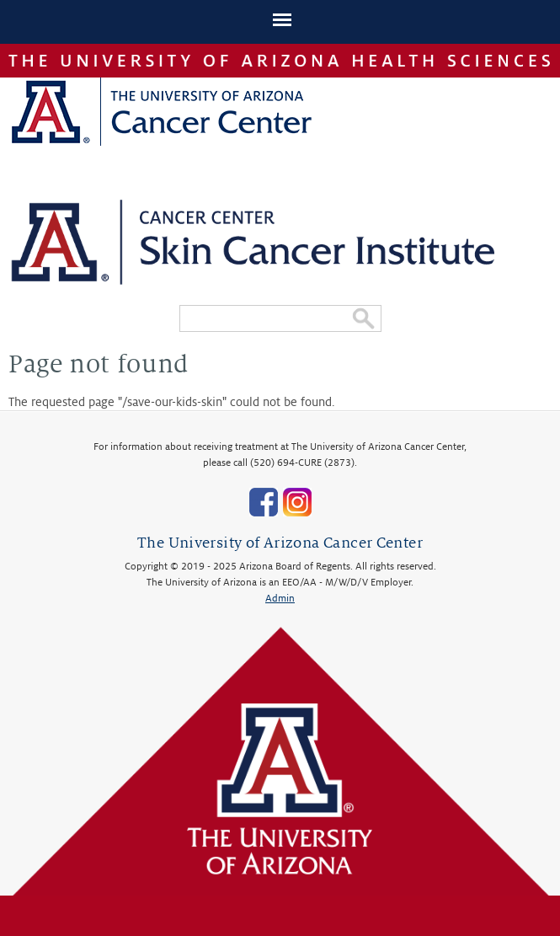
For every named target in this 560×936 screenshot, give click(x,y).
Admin (280, 599)
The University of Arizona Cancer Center (280, 543)
